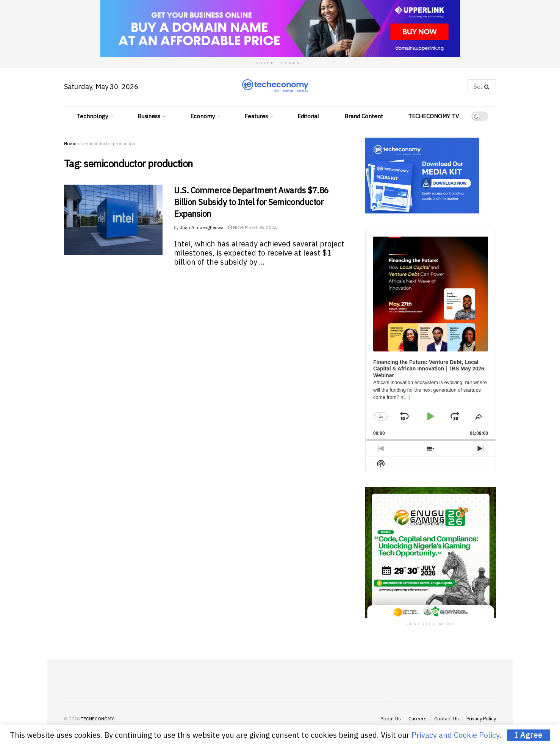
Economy (203, 116)
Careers (418, 719)
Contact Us (447, 719)
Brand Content (364, 116)
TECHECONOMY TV (433, 116)
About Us (391, 719)
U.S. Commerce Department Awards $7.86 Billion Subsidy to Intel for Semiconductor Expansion (251, 202)
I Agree (529, 735)
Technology (92, 116)
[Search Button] (488, 87)
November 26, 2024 (252, 227)
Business (149, 116)
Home (70, 144)
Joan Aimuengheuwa (202, 227)
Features (256, 116)
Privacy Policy (481, 719)
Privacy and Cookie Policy (455, 735)
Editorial (308, 116)
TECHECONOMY (97, 719)
